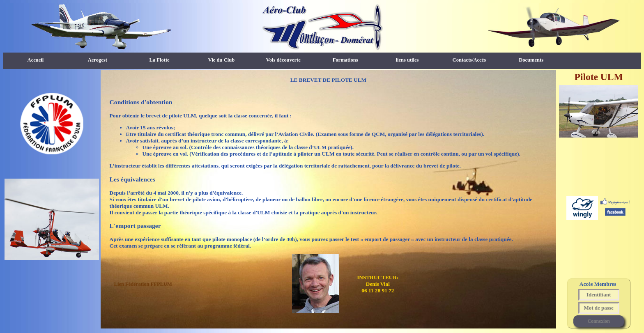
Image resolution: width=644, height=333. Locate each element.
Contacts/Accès (469, 60)
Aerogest (98, 60)
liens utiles (407, 60)
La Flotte (160, 60)
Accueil (36, 60)
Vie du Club (221, 60)
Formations (345, 60)
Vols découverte (283, 60)
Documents (531, 60)
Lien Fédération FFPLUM (143, 284)
